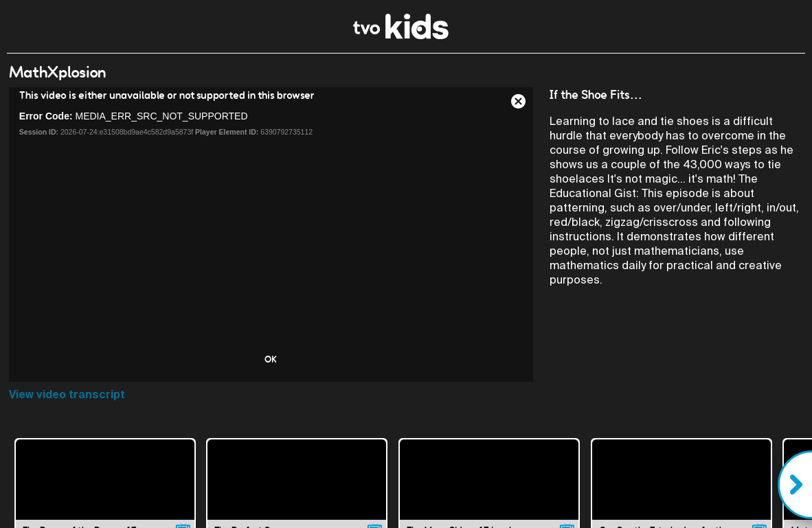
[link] (401, 35)
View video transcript (67, 394)
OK (271, 359)
